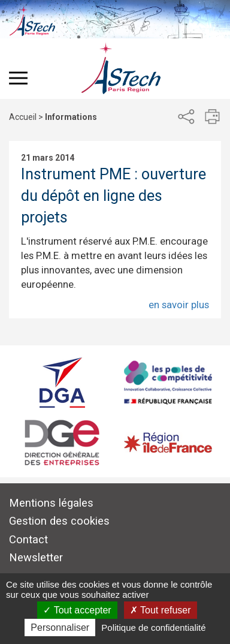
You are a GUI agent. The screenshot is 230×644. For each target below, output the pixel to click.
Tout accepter (77, 610)
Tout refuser (161, 610)
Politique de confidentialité (153, 628)
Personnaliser (60, 628)
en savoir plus (179, 305)
